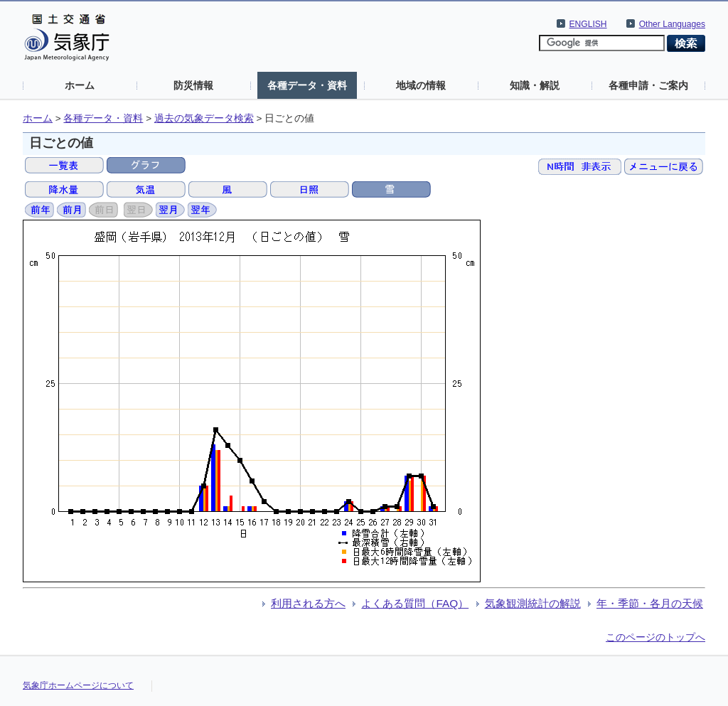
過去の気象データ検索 (204, 118)
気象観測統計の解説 (533, 603)
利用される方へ (308, 603)
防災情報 (193, 85)
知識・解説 (535, 85)
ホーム (80, 85)
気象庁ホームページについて (78, 685)
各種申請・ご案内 (648, 85)
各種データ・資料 (307, 85)
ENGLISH (588, 24)
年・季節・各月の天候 (650, 603)
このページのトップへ (655, 637)
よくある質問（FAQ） (415, 603)
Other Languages (672, 24)
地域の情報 (421, 85)
